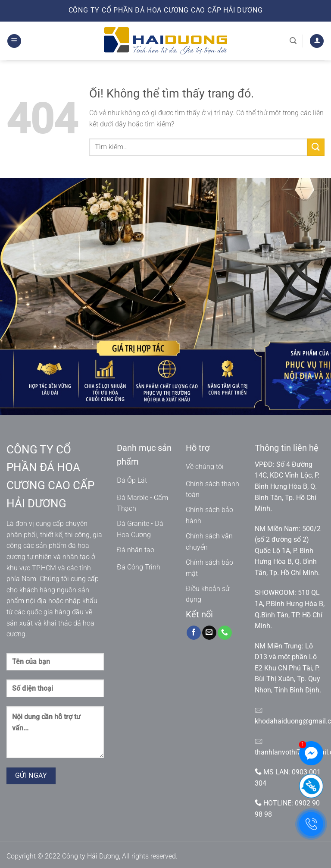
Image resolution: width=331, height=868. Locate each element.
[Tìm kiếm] (293, 41)
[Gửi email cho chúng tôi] (209, 633)
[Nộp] (316, 147)
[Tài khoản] (317, 41)
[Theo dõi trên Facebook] (194, 633)
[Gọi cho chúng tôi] (225, 633)
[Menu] (14, 41)
